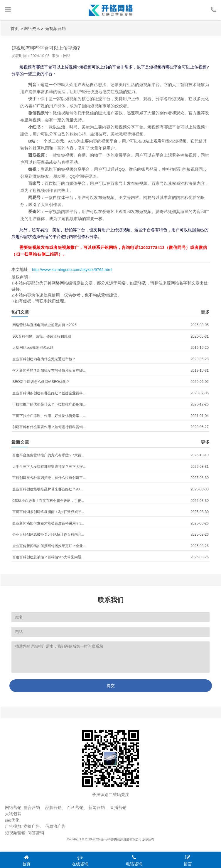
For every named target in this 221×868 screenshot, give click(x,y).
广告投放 (13, 826)
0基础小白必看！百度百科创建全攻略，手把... (48, 501)
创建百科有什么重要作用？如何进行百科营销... (49, 427)
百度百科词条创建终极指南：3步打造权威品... (48, 512)
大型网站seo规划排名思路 (33, 348)
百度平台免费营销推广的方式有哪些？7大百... (48, 455)
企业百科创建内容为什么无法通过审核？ (44, 359)
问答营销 (36, 833)
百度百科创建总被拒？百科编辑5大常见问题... (48, 557)
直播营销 (118, 808)
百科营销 (75, 808)
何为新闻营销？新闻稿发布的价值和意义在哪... (49, 371)
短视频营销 (55, 29)
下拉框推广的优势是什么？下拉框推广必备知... (49, 404)
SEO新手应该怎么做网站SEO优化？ (41, 382)
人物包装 (13, 814)
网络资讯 (32, 29)
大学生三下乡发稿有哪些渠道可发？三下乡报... (49, 467)
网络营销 (13, 808)
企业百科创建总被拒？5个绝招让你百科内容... (48, 534)
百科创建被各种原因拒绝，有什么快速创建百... (49, 478)
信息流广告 (55, 826)
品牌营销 (53, 808)
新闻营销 (97, 808)
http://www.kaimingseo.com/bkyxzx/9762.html (72, 270)
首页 (15, 29)
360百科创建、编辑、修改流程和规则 (42, 336)
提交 (111, 686)
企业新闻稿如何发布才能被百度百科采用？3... (48, 523)
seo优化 (12, 820)
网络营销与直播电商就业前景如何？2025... (46, 325)
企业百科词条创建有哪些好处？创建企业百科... (49, 393)
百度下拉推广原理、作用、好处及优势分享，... (49, 416)
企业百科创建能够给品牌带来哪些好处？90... (47, 489)
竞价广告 (32, 826)
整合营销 (32, 808)
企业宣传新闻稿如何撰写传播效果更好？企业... (49, 546)
